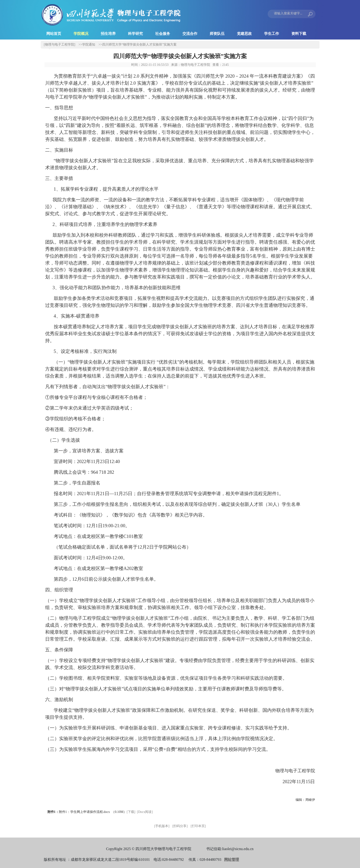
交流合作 (190, 34)
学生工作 (272, 34)
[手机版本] (162, 826)
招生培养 (108, 34)
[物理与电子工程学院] (59, 45)
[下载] (131, 812)
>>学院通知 (87, 45)
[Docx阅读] (145, 812)
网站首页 (54, 34)
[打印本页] (198, 826)
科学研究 (135, 34)
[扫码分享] (180, 826)
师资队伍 (217, 34)
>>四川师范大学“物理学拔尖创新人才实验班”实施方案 (138, 45)
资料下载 (299, 34)
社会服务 (163, 34)
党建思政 (244, 34)
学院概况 (81, 34)
